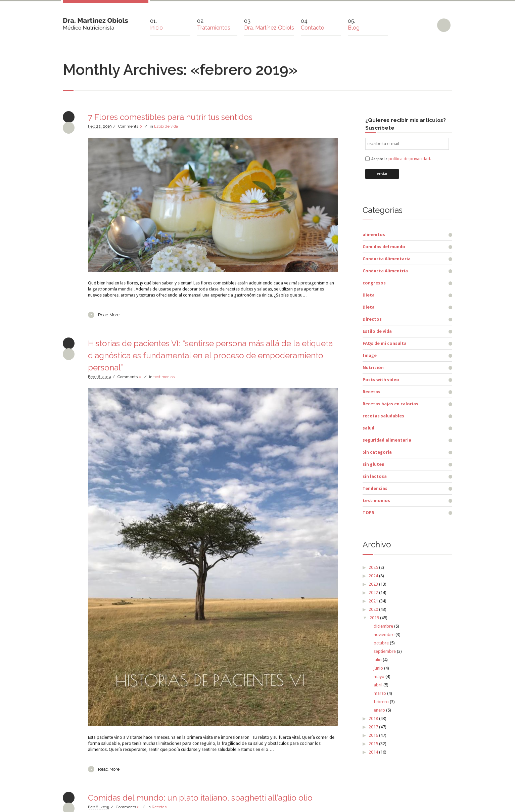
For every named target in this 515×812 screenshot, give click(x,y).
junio (378, 668)
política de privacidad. (410, 159)
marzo (380, 693)
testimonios (164, 377)
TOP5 (368, 513)
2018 (373, 718)
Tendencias (375, 488)
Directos (372, 319)
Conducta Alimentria (385, 271)
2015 (373, 744)
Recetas (159, 807)
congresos (374, 283)
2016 (373, 735)
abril (378, 685)
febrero (381, 702)
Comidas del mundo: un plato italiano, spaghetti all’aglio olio (200, 798)
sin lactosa (375, 476)
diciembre (383, 626)
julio (378, 660)
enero (379, 710)
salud (368, 428)
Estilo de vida (166, 126)
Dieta (369, 295)
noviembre (384, 635)
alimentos (374, 235)
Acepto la (401, 159)
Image (370, 355)
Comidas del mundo (384, 247)
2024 (373, 576)
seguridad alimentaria (387, 440)
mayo (379, 676)
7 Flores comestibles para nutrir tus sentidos (170, 117)
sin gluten (373, 464)
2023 (373, 584)
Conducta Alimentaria (387, 259)
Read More (109, 315)
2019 (374, 618)
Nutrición (373, 368)
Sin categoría (377, 452)
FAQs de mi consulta (385, 343)
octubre (381, 643)
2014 (373, 752)
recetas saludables (383, 416)
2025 (373, 567)
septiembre (385, 651)
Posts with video (381, 380)
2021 (373, 601)
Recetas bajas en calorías (390, 404)
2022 (373, 593)
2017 (373, 727)
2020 (373, 609)
